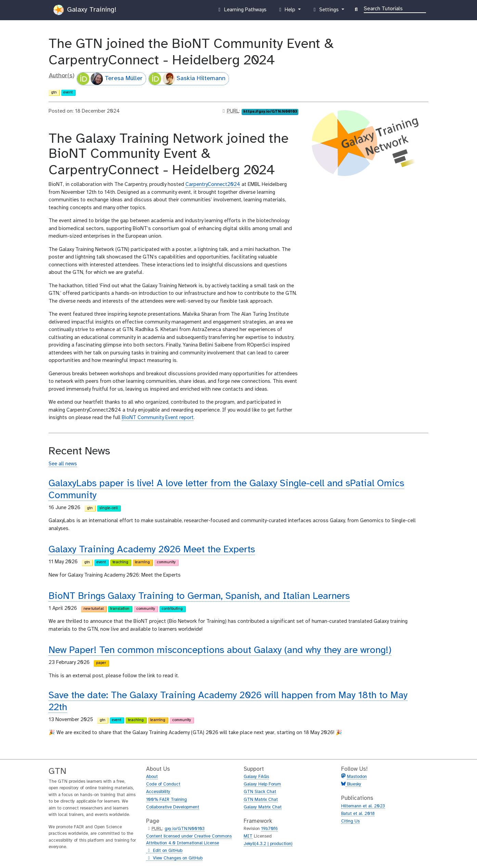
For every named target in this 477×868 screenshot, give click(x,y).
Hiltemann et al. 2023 (363, 806)
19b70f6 (269, 829)
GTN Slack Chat (260, 792)
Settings (326, 11)
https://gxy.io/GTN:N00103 (270, 112)
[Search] (395, 8)
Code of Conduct (163, 784)
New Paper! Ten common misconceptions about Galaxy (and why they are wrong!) (220, 650)
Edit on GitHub (164, 851)
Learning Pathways (241, 11)
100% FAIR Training (166, 800)
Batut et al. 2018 (358, 814)
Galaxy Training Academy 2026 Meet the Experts (152, 550)
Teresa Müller (110, 79)
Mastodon (357, 777)
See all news (63, 464)
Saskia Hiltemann (187, 79)
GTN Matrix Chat (261, 800)
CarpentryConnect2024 (213, 185)
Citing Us (350, 821)
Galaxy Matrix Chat (263, 807)
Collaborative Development (173, 807)
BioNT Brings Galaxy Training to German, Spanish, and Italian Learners (199, 596)
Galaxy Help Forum (262, 784)
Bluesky (353, 784)
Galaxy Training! (85, 10)
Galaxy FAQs (256, 777)
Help (287, 11)
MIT (248, 836)
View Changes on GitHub (174, 858)
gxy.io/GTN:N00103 (185, 829)
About (152, 777)
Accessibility (158, 792)
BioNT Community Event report (158, 418)
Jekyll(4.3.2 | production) (268, 844)
